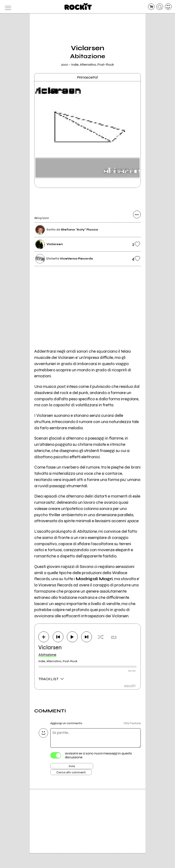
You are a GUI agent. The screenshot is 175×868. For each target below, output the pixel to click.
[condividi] (137, 217)
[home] (78, 6)
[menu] (7, 7)
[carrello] (151, 7)
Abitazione (47, 656)
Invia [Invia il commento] (72, 769)
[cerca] (160, 7)
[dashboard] (168, 7)
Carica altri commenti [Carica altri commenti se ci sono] (76, 777)
